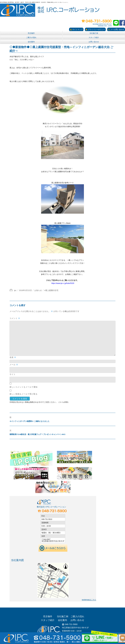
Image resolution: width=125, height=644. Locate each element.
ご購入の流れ (31, 37)
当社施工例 (94, 33)
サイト (13, 374)
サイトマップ (76, 29)
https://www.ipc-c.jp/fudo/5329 (63, 283)
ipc (15, 290)
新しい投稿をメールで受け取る (24, 394)
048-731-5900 (70, 624)
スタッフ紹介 (94, 37)
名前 (13, 357)
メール (14, 365)
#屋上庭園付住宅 (51, 290)
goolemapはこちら (89, 600)
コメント (15, 318)
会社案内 (31, 42)
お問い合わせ (94, 42)
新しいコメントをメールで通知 (24, 387)
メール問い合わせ (116, 29)
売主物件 (31, 33)
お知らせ (38, 290)
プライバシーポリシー (95, 29)
